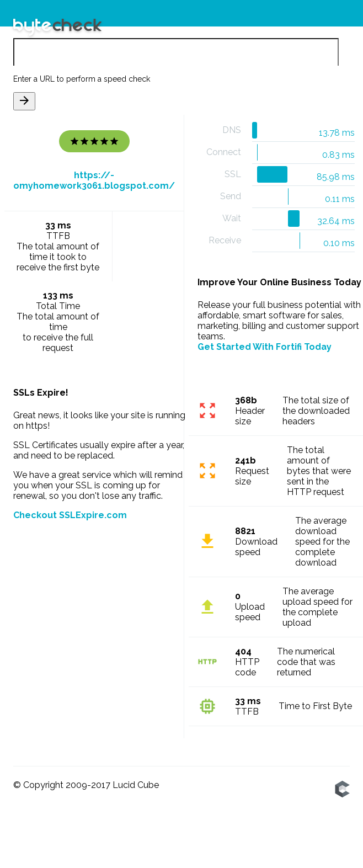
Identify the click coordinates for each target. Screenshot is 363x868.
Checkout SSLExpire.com (70, 515)
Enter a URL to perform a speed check (82, 79)
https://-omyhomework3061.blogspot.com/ (94, 181)
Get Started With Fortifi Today (265, 347)
